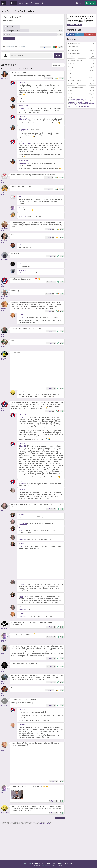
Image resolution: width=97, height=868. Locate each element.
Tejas (20, 263)
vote (70, 104)
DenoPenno (22, 490)
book (76, 106)
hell (93, 104)
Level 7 (3, 80)
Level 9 (3, 182)
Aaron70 (21, 207)
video (70, 100)
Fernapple (21, 315)
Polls (81, 74)
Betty (20, 196)
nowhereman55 (23, 270)
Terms (54, 864)
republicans (87, 101)
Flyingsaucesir (23, 82)
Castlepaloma (22, 392)
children (86, 104)
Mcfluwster (22, 725)
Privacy (60, 864)
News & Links (81, 64)
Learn (45, 3)
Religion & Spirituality (81, 80)
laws (92, 101)
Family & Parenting (81, 47)
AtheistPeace (10, 47)
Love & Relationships (81, 57)
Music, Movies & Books (81, 60)
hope (81, 101)
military (74, 104)
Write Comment (60, 818)
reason (86, 102)
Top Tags (81, 97)
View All (89, 106)
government (72, 101)
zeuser (20, 214)
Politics (81, 70)
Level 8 (3, 230)
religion (90, 105)
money (81, 102)
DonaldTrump (76, 100)
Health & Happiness (81, 53)
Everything (81, 94)
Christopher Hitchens (13, 31)
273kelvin (21, 514)
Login (79, 3)
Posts (81, 77)
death (78, 101)
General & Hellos (81, 50)
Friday (91, 102)
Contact (66, 864)
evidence (71, 106)
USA (78, 102)
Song (82, 100)
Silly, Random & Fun (81, 84)
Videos (81, 91)
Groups (35, 3)
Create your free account (75, 25)
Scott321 (23, 317)
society (85, 105)
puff (20, 521)
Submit (58, 55)
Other (8, 35)
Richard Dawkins (12, 27)
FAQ (72, 864)
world (86, 100)
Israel (79, 106)
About (48, 864)
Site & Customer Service (81, 87)
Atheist (76, 105)
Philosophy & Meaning (81, 67)
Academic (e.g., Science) (81, 43)
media (70, 102)
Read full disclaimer (45, 823)
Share (71, 34)
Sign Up (90, 3)
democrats (80, 104)
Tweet (80, 34)
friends (84, 106)
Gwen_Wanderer (23, 106)
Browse (24, 3)
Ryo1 (20, 99)
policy (81, 105)
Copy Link (90, 34)
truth (74, 102)
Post (14, 3)
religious (71, 105)
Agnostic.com (4, 3)
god (90, 104)
